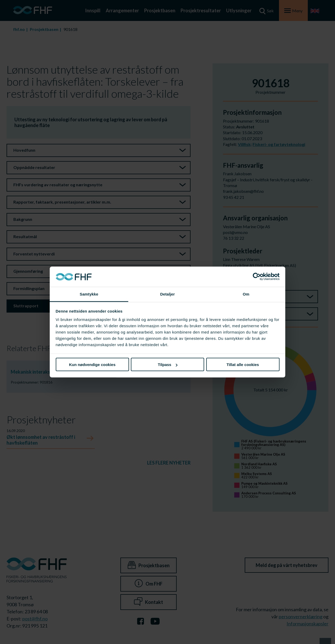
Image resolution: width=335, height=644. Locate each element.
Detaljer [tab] (167, 294)
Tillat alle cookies (243, 365)
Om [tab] (246, 294)
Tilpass (168, 365)
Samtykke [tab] (89, 294)
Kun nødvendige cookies (92, 365)
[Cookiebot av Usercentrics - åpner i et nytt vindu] (257, 277)
